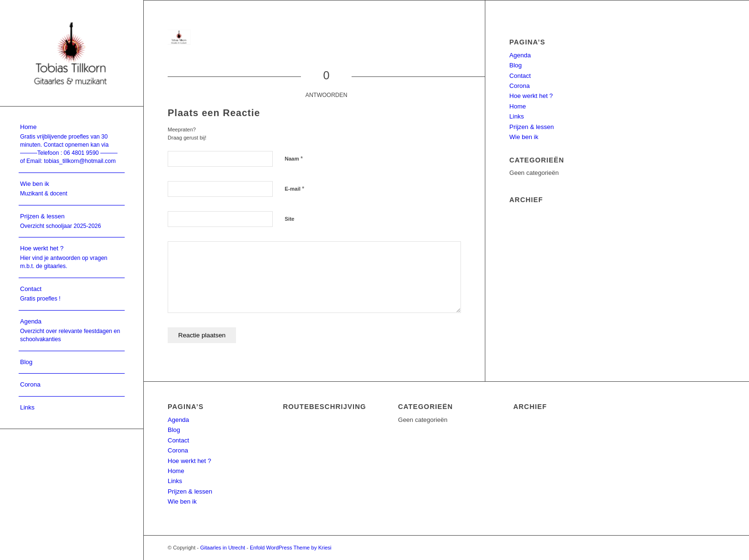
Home (518, 106)
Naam (294, 158)
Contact (520, 76)
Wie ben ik (524, 137)
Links (516, 116)
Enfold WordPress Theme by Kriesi (291, 548)
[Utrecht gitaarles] (72, 53)
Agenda (520, 55)
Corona (519, 86)
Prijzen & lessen (531, 127)
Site (289, 219)
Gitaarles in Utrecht (223, 548)
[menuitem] (72, 144)
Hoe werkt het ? (531, 96)
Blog (515, 65)
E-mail (294, 188)
